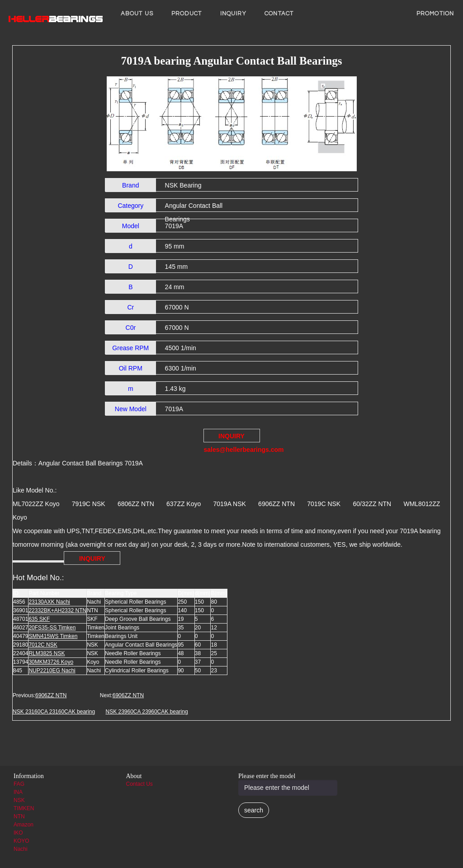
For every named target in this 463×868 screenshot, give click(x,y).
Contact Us (139, 784)
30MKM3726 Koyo (51, 662)
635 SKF (39, 619)
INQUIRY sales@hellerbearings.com (232, 437)
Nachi (21, 849)
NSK (19, 800)
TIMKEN (24, 808)
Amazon (24, 825)
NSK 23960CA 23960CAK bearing (146, 712)
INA (18, 792)
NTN (19, 816)
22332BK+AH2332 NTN (57, 610)
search (254, 810)
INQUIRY (234, 14)
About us (137, 14)
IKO (18, 833)
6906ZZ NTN (51, 695)
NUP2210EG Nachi (52, 671)
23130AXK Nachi (49, 602)
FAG (19, 784)
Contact (279, 14)
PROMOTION (435, 14)
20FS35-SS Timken (52, 628)
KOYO (21, 841)
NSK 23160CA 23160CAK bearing (54, 712)
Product (187, 14)
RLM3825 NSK (47, 653)
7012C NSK (43, 645)
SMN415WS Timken (53, 636)
